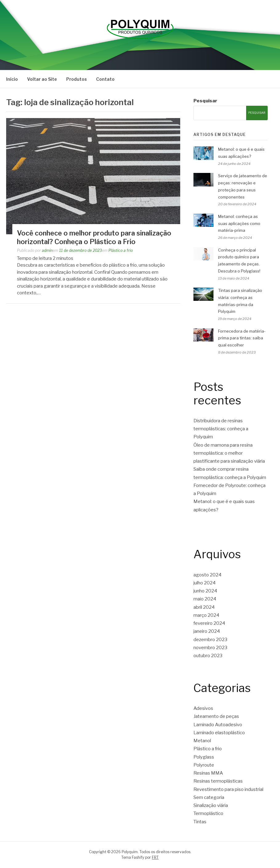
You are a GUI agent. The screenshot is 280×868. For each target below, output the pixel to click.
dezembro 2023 (210, 640)
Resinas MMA (208, 773)
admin (47, 250)
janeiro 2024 (207, 631)
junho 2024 (205, 591)
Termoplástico (208, 813)
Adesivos (203, 708)
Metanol (202, 741)
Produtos (77, 79)
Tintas (200, 822)
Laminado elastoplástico (219, 733)
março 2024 (206, 615)
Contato (105, 79)
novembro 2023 (210, 648)
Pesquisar (205, 101)
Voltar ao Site (42, 79)
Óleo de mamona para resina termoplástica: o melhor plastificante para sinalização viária (229, 453)
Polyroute (204, 765)
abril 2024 (204, 607)
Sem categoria (209, 797)
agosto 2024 (207, 575)
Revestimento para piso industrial (228, 789)
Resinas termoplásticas (218, 781)
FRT (155, 857)
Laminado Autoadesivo (218, 725)
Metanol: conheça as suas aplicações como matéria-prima (239, 223)
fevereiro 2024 (209, 623)
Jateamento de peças (216, 716)
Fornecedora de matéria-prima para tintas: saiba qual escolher (242, 338)
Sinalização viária (211, 805)
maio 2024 (205, 599)
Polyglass (204, 757)
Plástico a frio (121, 250)
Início (12, 79)
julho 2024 (205, 583)
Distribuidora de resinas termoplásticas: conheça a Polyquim (221, 429)
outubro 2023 (208, 656)
